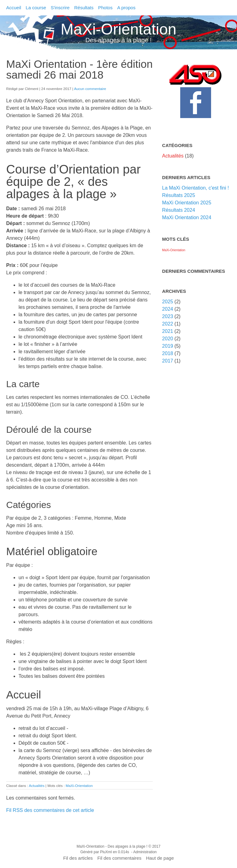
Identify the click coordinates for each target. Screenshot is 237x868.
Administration (145, 852)
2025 (168, 302)
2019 (168, 346)
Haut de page (160, 858)
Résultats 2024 (179, 210)
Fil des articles (78, 858)
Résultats (84, 8)
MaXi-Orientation (118, 29)
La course (36, 8)
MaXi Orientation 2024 (187, 217)
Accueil (14, 8)
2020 (168, 339)
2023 (168, 316)
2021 (168, 331)
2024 (168, 309)
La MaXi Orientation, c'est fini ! (195, 188)
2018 (168, 353)
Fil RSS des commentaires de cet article (50, 810)
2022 (168, 324)
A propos (126, 8)
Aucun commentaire (90, 89)
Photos (105, 8)
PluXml (106, 852)
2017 (168, 361)
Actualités (37, 786)
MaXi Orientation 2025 (187, 203)
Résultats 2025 (179, 195)
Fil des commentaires (120, 858)
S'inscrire (60, 8)
